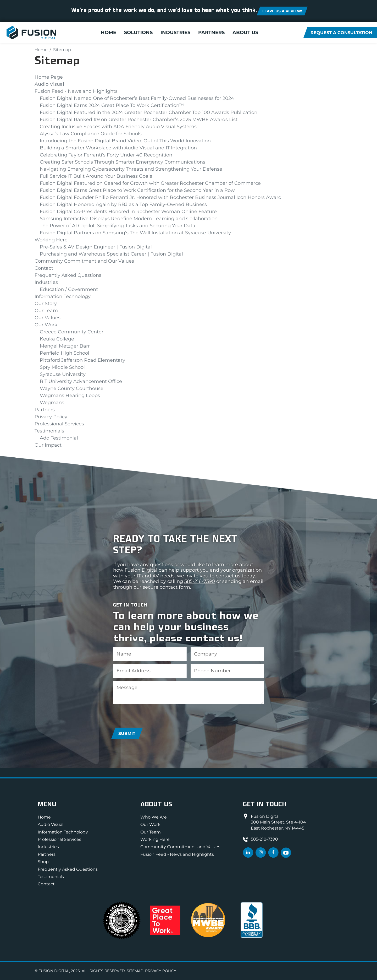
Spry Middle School (62, 367)
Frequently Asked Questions (68, 275)
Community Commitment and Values (180, 847)
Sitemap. (135, 971)
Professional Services (59, 424)
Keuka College (57, 339)
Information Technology (63, 296)
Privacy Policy (51, 417)
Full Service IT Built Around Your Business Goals (96, 176)
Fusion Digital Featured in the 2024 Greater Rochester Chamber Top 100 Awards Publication (149, 112)
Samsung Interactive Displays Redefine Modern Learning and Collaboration (129, 219)
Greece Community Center (72, 332)
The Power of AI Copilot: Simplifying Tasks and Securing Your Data (118, 226)
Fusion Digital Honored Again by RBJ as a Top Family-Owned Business (123, 204)
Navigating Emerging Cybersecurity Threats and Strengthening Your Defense (131, 169)
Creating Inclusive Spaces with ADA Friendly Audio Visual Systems (118, 127)
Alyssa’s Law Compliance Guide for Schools (91, 134)
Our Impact (48, 445)
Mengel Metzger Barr (65, 346)
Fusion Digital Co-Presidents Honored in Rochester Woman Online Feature (128, 212)
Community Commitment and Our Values (84, 261)
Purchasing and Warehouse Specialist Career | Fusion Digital (111, 254)
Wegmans (52, 403)
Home (109, 33)
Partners (211, 33)
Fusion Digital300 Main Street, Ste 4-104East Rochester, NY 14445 (278, 822)
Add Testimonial (59, 438)
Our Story (46, 304)
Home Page (49, 77)
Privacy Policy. (161, 971)
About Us (245, 33)
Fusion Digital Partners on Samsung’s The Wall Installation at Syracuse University (135, 233)
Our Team (46, 311)
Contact (44, 268)
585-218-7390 (200, 581)
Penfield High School (65, 353)
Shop (43, 862)
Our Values (48, 318)
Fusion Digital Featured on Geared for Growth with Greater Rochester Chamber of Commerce (150, 183)
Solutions (138, 33)
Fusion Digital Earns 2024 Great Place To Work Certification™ (112, 105)
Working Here (51, 240)
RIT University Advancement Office (81, 381)
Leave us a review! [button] (282, 11)
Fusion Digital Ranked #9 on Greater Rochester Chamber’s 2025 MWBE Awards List (139, 120)
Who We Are (154, 817)
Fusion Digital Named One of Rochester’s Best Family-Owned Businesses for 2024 (137, 98)
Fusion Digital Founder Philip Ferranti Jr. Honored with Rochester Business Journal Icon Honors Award (161, 197)
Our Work (46, 325)
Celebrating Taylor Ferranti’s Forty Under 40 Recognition (106, 155)
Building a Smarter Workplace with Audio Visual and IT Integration (118, 148)
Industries (175, 33)
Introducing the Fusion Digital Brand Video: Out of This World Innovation (125, 141)
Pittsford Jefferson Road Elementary (82, 360)
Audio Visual (49, 84)
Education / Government (69, 289)
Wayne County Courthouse (72, 388)
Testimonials (49, 431)
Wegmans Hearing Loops (70, 396)
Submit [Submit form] (127, 733)
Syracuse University (63, 374)
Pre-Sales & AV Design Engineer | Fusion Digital (96, 247)
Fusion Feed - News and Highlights (76, 91)
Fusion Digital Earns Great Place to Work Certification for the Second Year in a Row (137, 190)
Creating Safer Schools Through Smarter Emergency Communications (123, 162)
